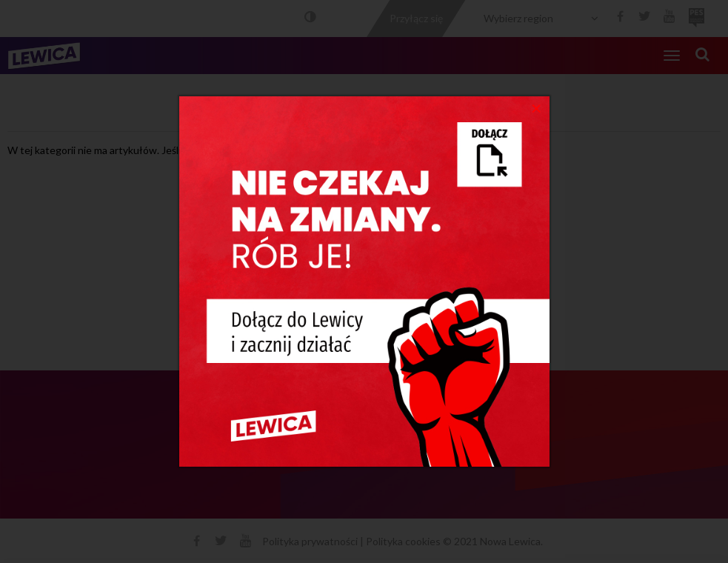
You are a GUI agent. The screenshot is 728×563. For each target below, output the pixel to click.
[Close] (537, 107)
